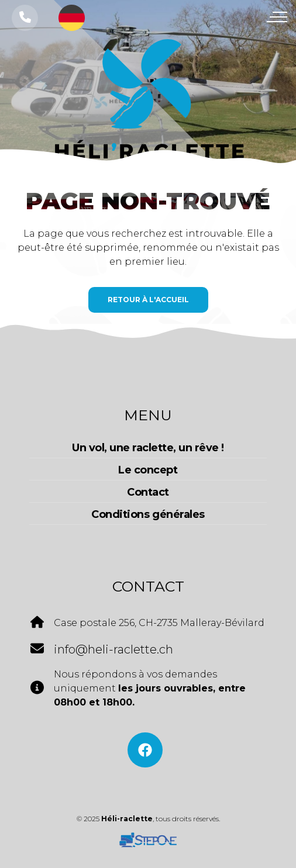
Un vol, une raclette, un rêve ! (148, 448)
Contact (148, 492)
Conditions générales (148, 514)
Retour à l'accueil (148, 300)
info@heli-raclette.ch (113, 649)
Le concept (148, 470)
